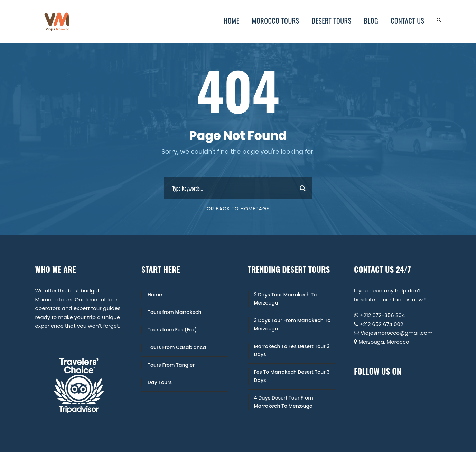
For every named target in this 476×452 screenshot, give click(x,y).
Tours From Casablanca (177, 347)
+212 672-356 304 (382, 315)
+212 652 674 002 (381, 324)
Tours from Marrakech (175, 312)
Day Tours (160, 382)
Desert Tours (332, 21)
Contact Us (407, 21)
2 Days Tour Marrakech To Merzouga (286, 299)
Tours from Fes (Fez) (172, 330)
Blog (371, 21)
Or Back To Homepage (238, 209)
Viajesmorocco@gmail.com (397, 333)
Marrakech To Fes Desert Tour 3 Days (292, 350)
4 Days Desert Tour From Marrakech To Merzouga (284, 402)
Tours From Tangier (171, 365)
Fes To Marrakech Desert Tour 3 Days (292, 376)
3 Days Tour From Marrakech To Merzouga (292, 325)
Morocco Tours (275, 21)
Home (231, 21)
